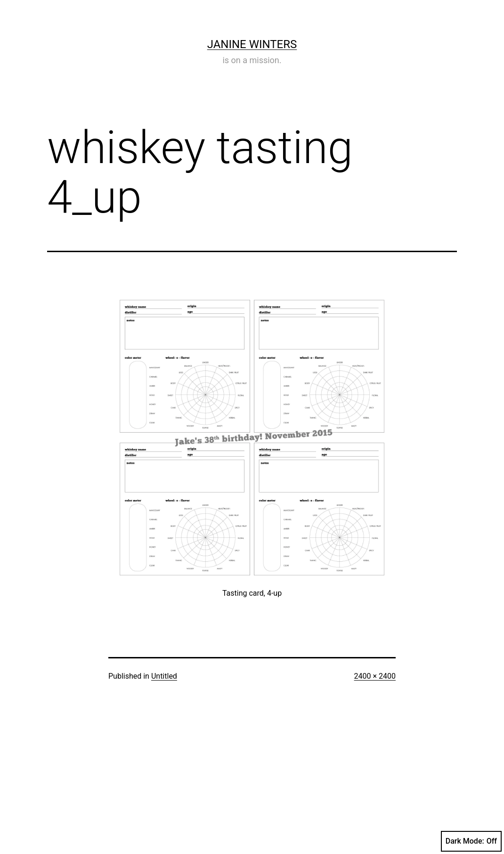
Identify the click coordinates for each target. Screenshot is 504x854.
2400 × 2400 (375, 676)
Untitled (164, 676)
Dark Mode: (471, 841)
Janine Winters (252, 44)
